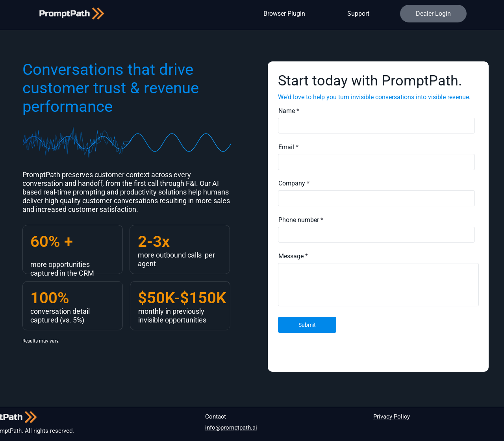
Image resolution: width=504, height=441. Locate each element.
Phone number (299, 220)
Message (291, 256)
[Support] (359, 14)
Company (292, 183)
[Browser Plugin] (285, 14)
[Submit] (307, 325)
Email (286, 147)
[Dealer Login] (433, 14)
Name (287, 111)
